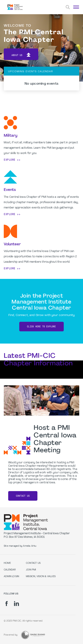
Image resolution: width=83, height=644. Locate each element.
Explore (10, 160)
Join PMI (31, 570)
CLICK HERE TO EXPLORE (41, 327)
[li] (16, 604)
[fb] (7, 604)
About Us (21, 56)
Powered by (11, 635)
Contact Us (23, 496)
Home (7, 563)
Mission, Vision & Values (41, 577)
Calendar (10, 570)
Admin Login (11, 577)
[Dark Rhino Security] (33, 635)
